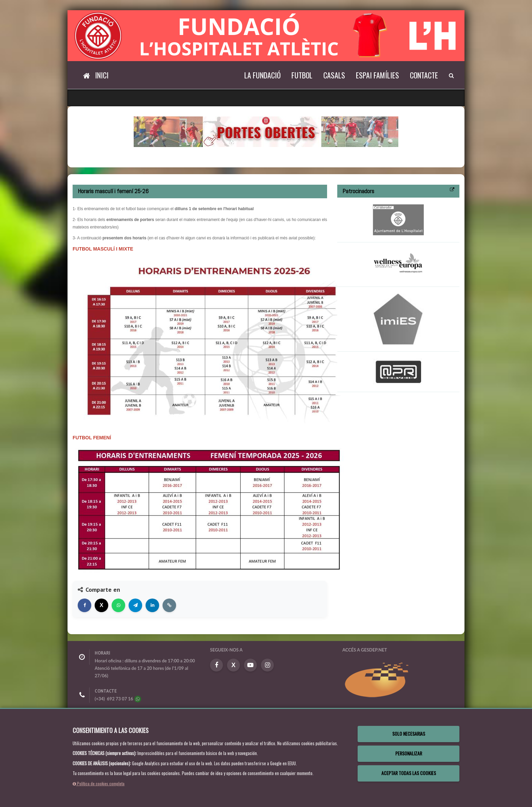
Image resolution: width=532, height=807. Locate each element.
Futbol (302, 75)
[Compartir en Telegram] (135, 605)
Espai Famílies (377, 75)
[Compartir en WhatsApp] (118, 605)
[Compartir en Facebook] (84, 605)
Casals (334, 75)
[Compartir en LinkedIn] (152, 605)
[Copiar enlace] (169, 605)
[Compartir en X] (101, 605)
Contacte (424, 75)
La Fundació (262, 75)
